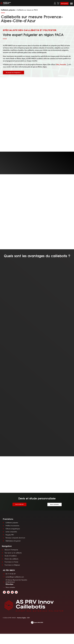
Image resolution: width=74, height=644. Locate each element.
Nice (58, 64)
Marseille (63, 64)
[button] (71, 4)
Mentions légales (21, 618)
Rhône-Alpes (9, 584)
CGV (28, 618)
